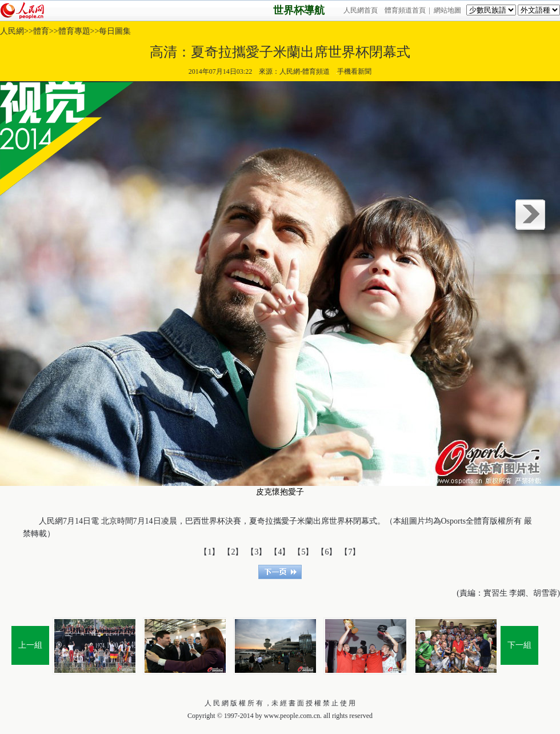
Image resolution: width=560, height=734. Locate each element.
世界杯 (213, 521)
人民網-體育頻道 (305, 71)
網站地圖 (447, 10)
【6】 (327, 552)
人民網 (12, 31)
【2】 (233, 552)
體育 (41, 31)
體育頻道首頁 (405, 10)
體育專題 (74, 31)
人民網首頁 (361, 10)
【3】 (256, 552)
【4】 (280, 552)
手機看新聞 (354, 71)
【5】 (303, 552)
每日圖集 (115, 31)
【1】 (209, 552)
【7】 (350, 552)
